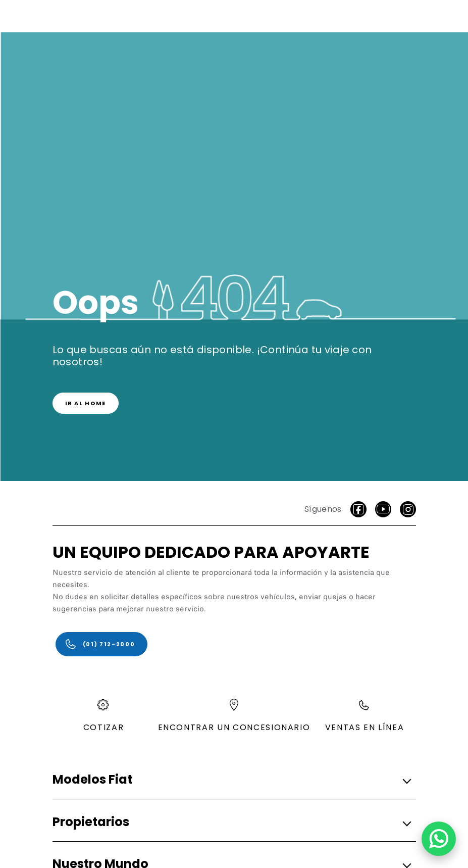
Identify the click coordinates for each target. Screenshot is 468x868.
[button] (231, 780)
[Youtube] (383, 509)
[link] (86, 403)
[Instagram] (408, 509)
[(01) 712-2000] (102, 644)
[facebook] (358, 509)
